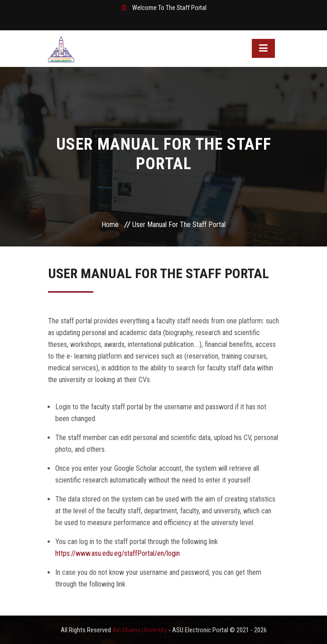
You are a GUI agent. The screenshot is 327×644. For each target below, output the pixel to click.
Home (110, 225)
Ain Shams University (140, 630)
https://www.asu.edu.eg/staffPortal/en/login (118, 553)
